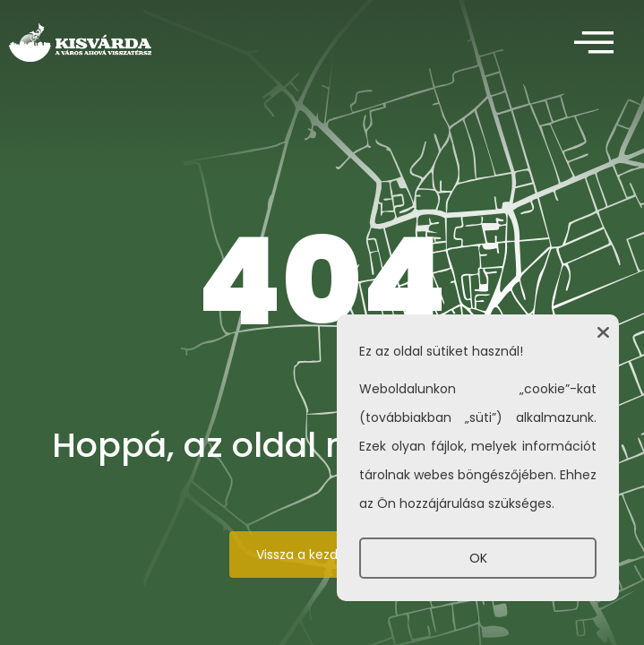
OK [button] (478, 558)
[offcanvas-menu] (594, 43)
